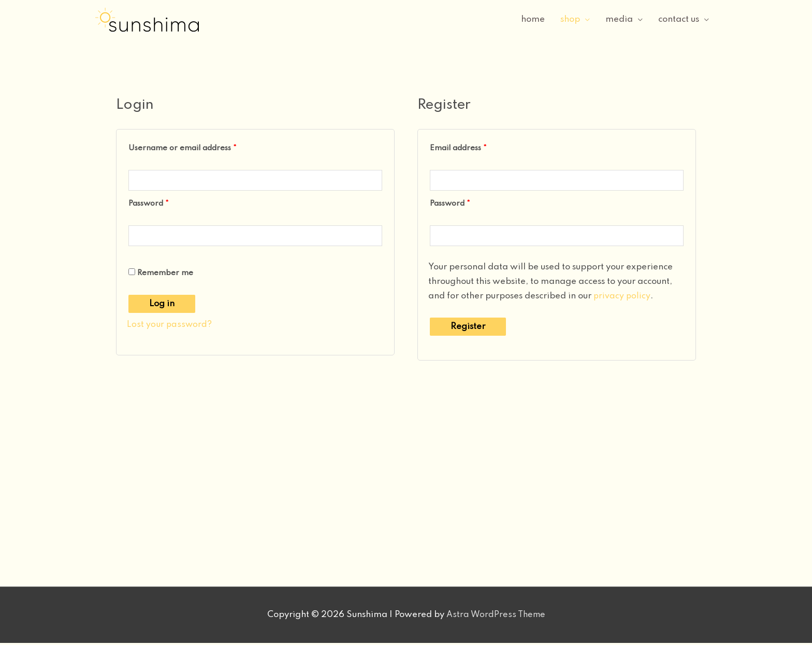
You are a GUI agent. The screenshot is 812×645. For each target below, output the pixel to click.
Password (165, 203)
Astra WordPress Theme (496, 617)
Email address (475, 147)
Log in (162, 306)
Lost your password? (169, 327)
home (533, 19)
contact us (679, 19)
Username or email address (199, 147)
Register (468, 329)
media (619, 19)
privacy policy (622, 298)
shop (570, 19)
